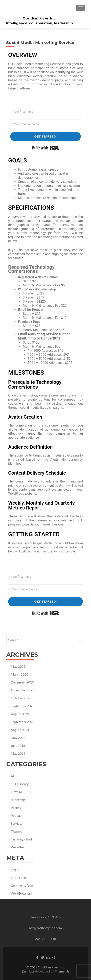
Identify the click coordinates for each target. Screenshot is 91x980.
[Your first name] (45, 111)
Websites (18, 847)
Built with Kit (46, 148)
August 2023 (20, 714)
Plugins (16, 808)
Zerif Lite (28, 971)
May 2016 (18, 753)
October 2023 (21, 698)
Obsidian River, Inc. (39, 18)
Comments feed (22, 885)
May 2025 (18, 666)
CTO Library (20, 784)
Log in (15, 870)
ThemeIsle (62, 971)
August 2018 (20, 730)
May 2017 (18, 738)
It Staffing (18, 800)
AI (12, 776)
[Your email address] (45, 124)
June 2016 (18, 745)
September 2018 (23, 722)
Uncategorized (21, 839)
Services (17, 823)
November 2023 (22, 690)
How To (16, 792)
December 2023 (22, 682)
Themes (16, 831)
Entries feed (19, 877)
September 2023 (23, 706)
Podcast (17, 815)
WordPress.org (22, 893)
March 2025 (19, 674)
